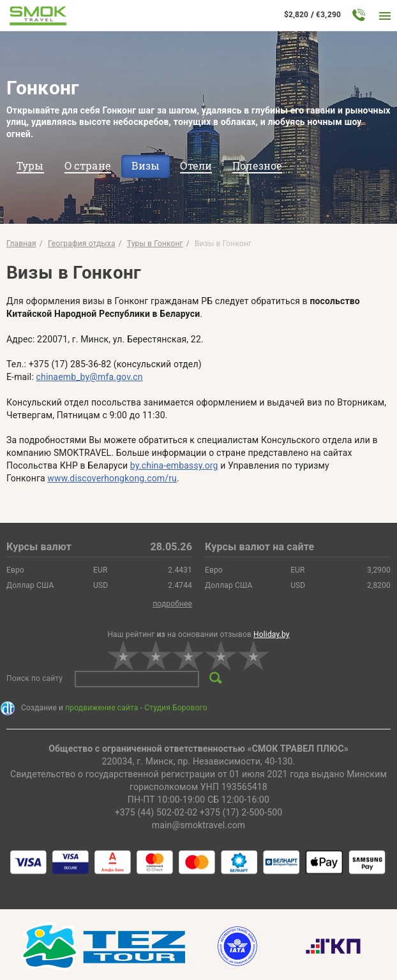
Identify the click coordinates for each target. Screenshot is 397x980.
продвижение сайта (101, 708)
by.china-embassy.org (174, 465)
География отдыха (82, 244)
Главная (21, 244)
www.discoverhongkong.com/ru (112, 478)
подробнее (172, 604)
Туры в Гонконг (155, 244)
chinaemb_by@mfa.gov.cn (90, 377)
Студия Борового (176, 708)
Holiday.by (272, 634)
